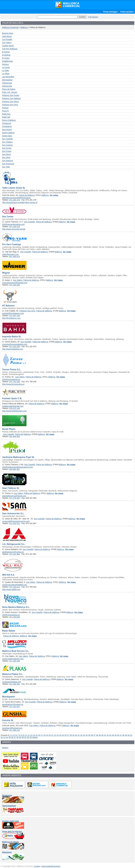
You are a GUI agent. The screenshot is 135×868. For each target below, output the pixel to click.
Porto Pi (5, 111)
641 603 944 (15, 436)
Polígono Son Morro (10, 102)
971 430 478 (15, 227)
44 (113, 735)
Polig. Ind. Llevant (10, 92)
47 (121, 735)
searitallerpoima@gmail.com (14, 496)
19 (47, 735)
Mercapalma (7, 80)
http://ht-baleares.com (11, 318)
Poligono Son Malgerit (11, 98)
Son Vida (6, 167)
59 (20, 737)
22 (55, 735)
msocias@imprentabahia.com (15, 344)
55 (10, 737)
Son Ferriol (7, 148)
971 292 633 (15, 661)
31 (79, 735)
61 (25, 737)
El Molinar (6, 55)
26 (65, 735)
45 (116, 735)
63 (31, 737)
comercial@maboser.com (13, 659)
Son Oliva (6, 157)
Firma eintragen (110, 12)
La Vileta (6, 74)
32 (81, 735)
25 (63, 735)
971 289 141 (15, 730)
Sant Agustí (7, 130)
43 (110, 735)
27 (68, 735)
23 (58, 735)
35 (89, 735)
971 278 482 (15, 498)
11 (26, 735)
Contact (37, 866)
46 (118, 735)
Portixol (5, 108)
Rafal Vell (6, 117)
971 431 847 (15, 707)
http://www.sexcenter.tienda (14, 229)
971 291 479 (15, 200)
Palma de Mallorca (27, 195)
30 (76, 735)
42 (108, 735)
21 (52, 735)
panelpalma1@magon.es (13, 704)
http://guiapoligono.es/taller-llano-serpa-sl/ (20, 202)
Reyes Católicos (9, 120)
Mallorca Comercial (67, 5)
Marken (5, 748)
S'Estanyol (6, 123)
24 (60, 735)
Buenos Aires (8, 33)
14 (34, 735)
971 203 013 (15, 587)
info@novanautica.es (11, 615)
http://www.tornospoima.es (13, 384)
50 (129, 735)
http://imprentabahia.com (13, 349)
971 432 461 (15, 684)
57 (15, 737)
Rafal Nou (6, 114)
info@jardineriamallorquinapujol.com (18, 467)
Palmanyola (7, 83)
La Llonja (6, 67)
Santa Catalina (8, 133)
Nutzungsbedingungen (51, 866)
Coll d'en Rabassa (10, 49)
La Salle (5, 71)
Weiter (35, 737)
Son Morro (6, 154)
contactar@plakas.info (12, 682)
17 (42, 735)
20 (50, 735)
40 (102, 735)
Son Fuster (7, 151)
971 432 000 (15, 346)
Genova (5, 64)
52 (2, 737)
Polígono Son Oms (10, 105)
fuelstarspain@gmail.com (13, 406)
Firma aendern (127, 12)
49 (126, 735)
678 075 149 (15, 408)
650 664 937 (15, 469)
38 (97, 735)
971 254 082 (15, 285)
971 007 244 (15, 316)
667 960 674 (15, 257)
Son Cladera (7, 142)
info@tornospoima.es (11, 379)
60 (23, 737)
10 (23, 735)
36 (92, 735)
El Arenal (6, 52)
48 (123, 735)
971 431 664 (15, 554)
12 (29, 735)
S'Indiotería (7, 126)
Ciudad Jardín (8, 46)
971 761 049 (15, 382)
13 (31, 735)
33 (84, 735)
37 (94, 735)
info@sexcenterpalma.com (13, 224)
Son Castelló (7, 139)
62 (28, 737)
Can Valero (7, 43)
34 (87, 735)
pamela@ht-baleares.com (13, 313)
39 (100, 735)
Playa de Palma (9, 89)
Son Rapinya (7, 161)
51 (131, 735)
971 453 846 (15, 617)
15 (37, 735)
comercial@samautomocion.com (16, 521)
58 (18, 737)
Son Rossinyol (8, 164)
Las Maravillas (8, 77)
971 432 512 (15, 523)
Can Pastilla (7, 39)
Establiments (7, 61)
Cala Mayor (7, 36)
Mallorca (24, 27)
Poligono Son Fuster (11, 95)
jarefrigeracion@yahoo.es (13, 552)
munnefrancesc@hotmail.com (15, 283)
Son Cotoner (7, 145)
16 (39, 735)
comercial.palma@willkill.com (14, 585)
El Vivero (6, 58)
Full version (93, 17)
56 (12, 737)
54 (7, 737)
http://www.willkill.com (11, 589)
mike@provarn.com (10, 254)
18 (44, 735)
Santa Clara (7, 136)
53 (4, 737)
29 (73, 735)
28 (71, 735)
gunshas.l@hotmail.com (12, 728)
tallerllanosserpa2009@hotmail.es (16, 198)
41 (105, 735)
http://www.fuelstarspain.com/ (14, 411)
